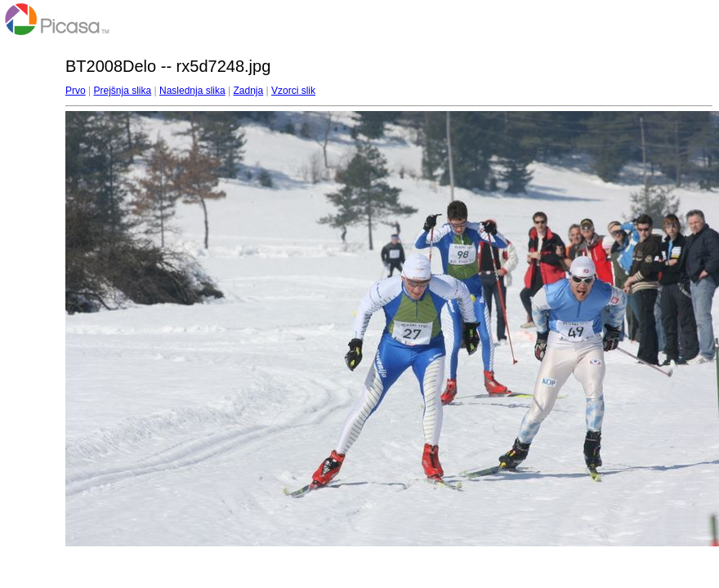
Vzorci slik (293, 91)
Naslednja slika (192, 91)
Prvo (76, 91)
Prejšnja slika (122, 91)
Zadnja (249, 91)
